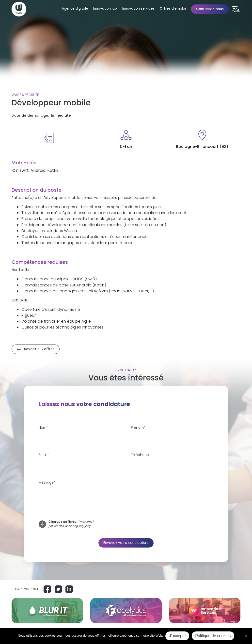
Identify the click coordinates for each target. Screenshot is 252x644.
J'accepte (177, 636)
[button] (236, 9)
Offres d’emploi (173, 8)
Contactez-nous (210, 9)
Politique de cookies (213, 636)
